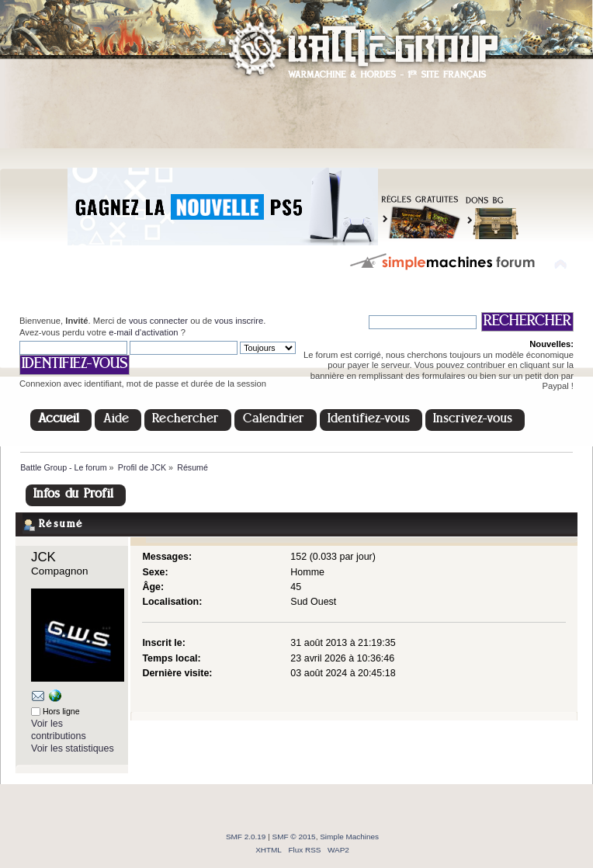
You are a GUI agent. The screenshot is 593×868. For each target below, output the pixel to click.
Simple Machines (349, 837)
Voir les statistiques (73, 748)
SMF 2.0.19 (246, 837)
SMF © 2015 (294, 837)
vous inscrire (239, 321)
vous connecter (158, 321)
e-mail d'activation (143, 332)
